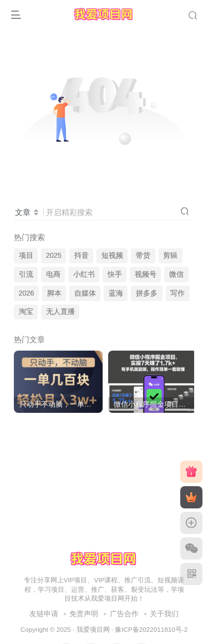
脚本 (54, 293)
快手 (115, 274)
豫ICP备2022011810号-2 (151, 629)
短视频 (112, 256)
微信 (176, 274)
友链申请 (44, 614)
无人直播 (60, 312)
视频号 (146, 274)
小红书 (84, 274)
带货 (143, 256)
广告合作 (124, 614)
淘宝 (26, 312)
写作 (177, 293)
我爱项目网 (93, 629)
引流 (26, 274)
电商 (53, 274)
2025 (54, 256)
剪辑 (170, 256)
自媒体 (85, 293)
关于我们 (164, 614)
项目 (26, 256)
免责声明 (84, 614)
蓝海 (116, 293)
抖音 (82, 256)
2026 (27, 293)
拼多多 (147, 293)
